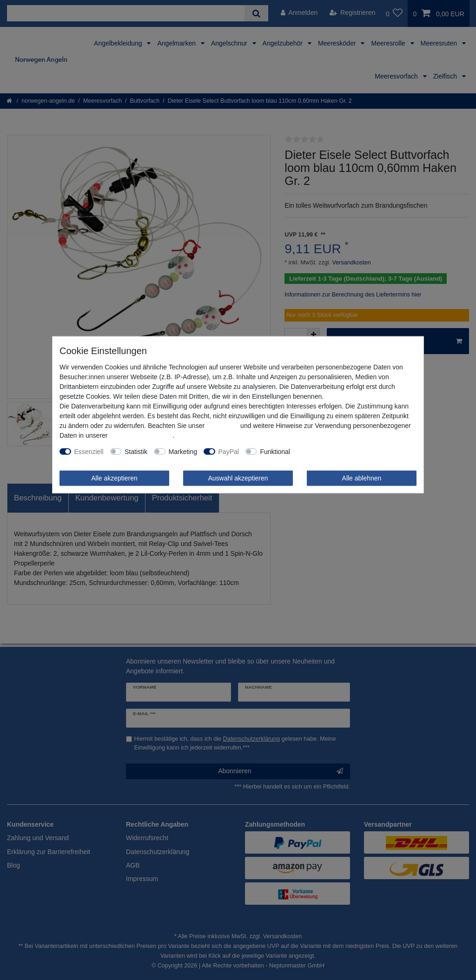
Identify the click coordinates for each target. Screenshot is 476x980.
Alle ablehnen (362, 478)
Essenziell (89, 451)
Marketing (183, 451)
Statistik (136, 451)
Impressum (222, 425)
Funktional (275, 451)
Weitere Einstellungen (328, 451)
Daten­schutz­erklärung (141, 435)
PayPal (229, 451)
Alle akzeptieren (114, 478)
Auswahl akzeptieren (238, 478)
